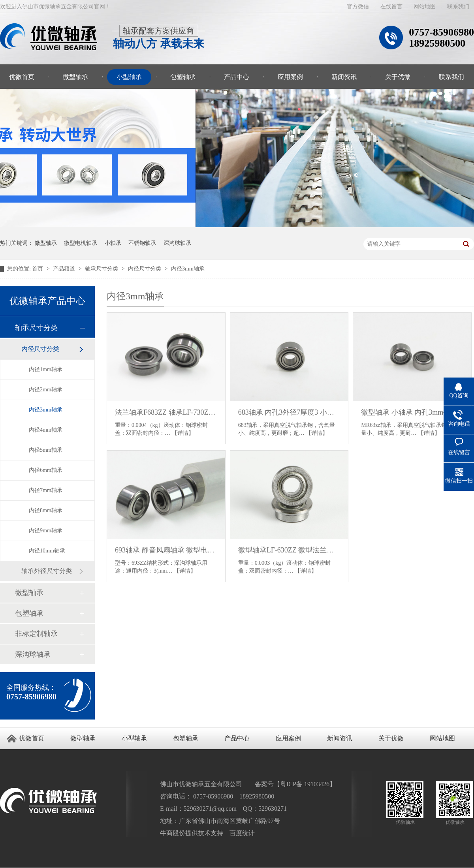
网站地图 (425, 7)
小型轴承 (129, 77)
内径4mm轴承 (46, 430)
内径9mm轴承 (46, 531)
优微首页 (32, 738)
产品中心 (237, 77)
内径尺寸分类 (145, 269)
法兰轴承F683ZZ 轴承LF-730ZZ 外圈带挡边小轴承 (166, 412)
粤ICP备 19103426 (305, 784)
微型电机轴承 (81, 243)
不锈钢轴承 (142, 243)
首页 (38, 269)
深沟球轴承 (177, 243)
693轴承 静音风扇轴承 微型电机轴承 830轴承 (166, 550)
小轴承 (113, 243)
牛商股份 (173, 833)
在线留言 (391, 7)
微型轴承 (75, 77)
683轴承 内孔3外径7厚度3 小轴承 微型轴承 (289, 412)
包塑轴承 (183, 77)
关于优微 (398, 77)
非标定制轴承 (36, 634)
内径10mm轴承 (47, 551)
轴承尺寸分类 (102, 269)
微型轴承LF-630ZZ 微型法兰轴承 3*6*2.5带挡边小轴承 (289, 550)
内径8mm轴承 (46, 510)
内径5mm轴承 (46, 450)
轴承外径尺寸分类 (47, 571)
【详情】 (183, 433)
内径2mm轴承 (46, 390)
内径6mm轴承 (46, 470)
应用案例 (290, 77)
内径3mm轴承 (188, 269)
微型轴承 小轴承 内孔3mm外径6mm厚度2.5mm (412, 412)
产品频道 (65, 269)
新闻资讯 (344, 77)
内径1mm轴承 (46, 369)
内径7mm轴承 (46, 490)
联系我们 (458, 7)
